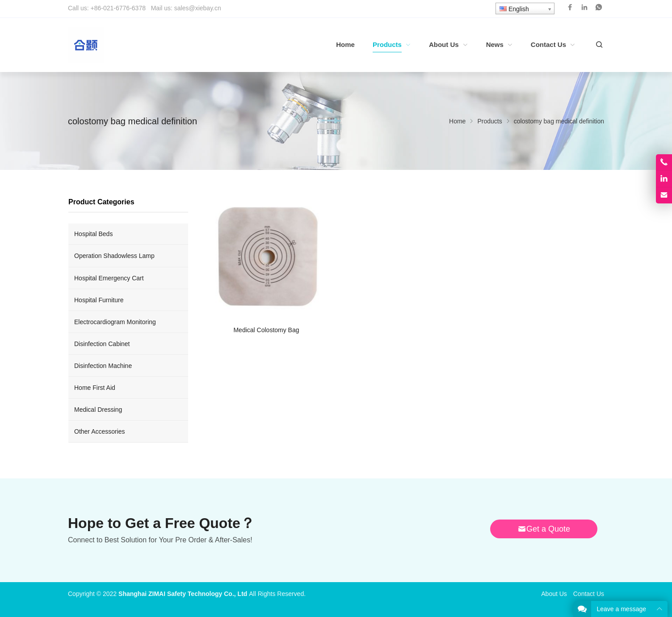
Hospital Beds (93, 234)
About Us (554, 594)
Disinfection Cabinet (102, 344)
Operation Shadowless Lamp (114, 256)
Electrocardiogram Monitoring (115, 322)
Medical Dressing (98, 410)
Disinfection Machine (103, 366)
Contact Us (589, 594)
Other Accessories (100, 431)
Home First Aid (95, 388)
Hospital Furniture (99, 300)
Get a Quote (544, 529)
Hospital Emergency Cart (109, 278)
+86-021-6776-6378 (118, 8)
